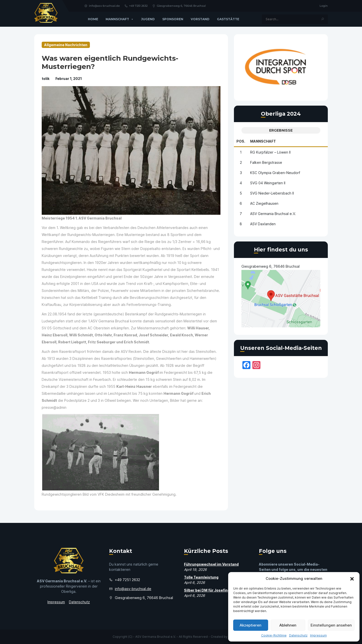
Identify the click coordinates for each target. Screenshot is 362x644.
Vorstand (200, 19)
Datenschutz (298, 635)
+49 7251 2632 (136, 6)
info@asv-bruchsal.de (102, 6)
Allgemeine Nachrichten (66, 45)
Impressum (318, 635)
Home (93, 19)
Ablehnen (288, 625)
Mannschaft (120, 19)
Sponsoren (173, 19)
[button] (352, 579)
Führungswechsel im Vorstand (211, 564)
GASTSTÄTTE (228, 19)
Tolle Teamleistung (201, 577)
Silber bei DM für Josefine (207, 590)
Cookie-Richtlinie (274, 635)
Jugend (148, 19)
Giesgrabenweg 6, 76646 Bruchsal (179, 6)
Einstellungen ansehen (331, 625)
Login (324, 6)
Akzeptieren (251, 625)
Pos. (241, 141)
